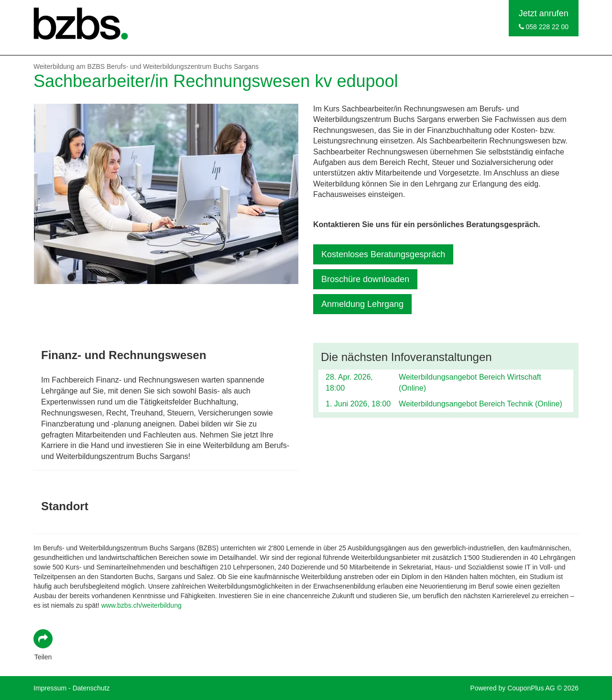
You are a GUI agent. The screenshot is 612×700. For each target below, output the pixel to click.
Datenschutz (91, 688)
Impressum (50, 688)
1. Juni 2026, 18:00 (358, 404)
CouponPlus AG (531, 688)
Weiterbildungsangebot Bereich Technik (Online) (481, 404)
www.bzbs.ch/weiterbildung (142, 605)
